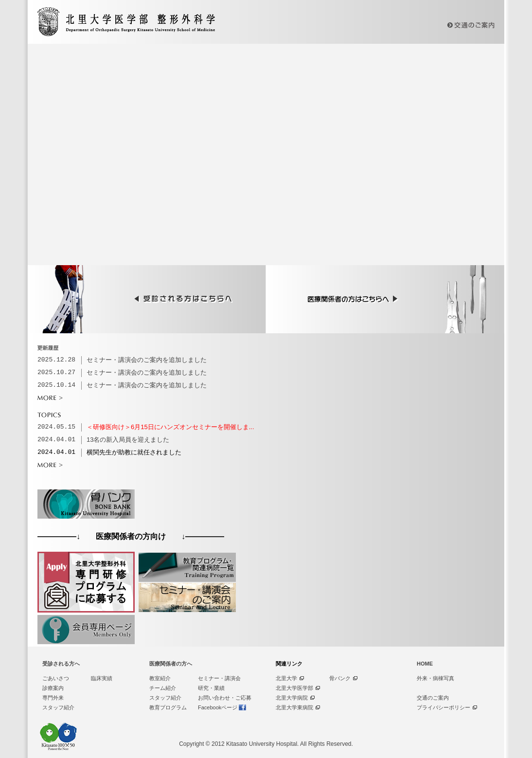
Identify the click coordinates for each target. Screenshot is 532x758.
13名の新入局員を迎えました (128, 440)
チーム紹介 (163, 688)
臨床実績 (102, 678)
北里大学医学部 (294, 688)
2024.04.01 (56, 440)
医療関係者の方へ (171, 664)
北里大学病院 (292, 698)
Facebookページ (218, 707)
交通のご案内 (433, 698)
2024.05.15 (56, 427)
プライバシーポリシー (443, 707)
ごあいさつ (56, 678)
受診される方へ (61, 664)
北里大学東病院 (294, 707)
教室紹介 (160, 678)
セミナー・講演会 (219, 678)
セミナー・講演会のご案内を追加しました (147, 360)
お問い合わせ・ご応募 (225, 698)
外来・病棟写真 (435, 678)
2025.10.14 (56, 385)
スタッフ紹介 (58, 707)
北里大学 (286, 678)
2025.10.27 (56, 373)
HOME (425, 664)
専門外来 (53, 698)
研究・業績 (211, 688)
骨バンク (340, 678)
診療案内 (53, 688)
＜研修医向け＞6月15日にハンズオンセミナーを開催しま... (170, 427)
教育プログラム (168, 707)
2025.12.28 (56, 360)
